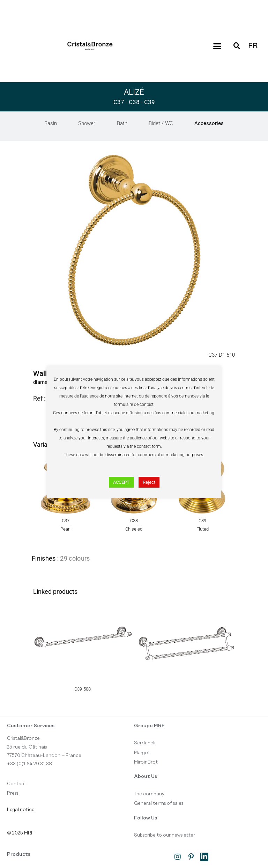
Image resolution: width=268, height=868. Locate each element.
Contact (17, 784)
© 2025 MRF (20, 833)
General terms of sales (159, 804)
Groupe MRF (149, 726)
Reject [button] (149, 482)
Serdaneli (145, 743)
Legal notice (21, 810)
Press (13, 794)
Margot (142, 753)
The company (149, 794)
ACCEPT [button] (121, 482)
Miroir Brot (146, 762)
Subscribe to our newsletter (165, 836)
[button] (217, 46)
